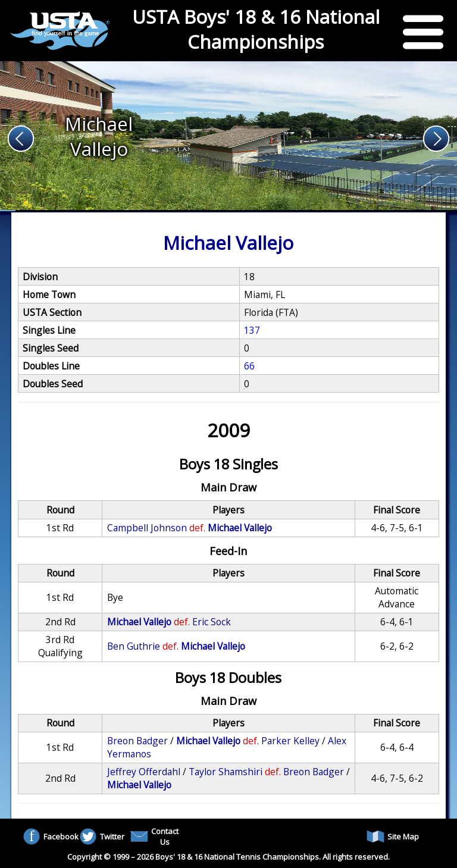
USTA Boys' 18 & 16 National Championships (256, 29)
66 (249, 366)
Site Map (393, 836)
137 (252, 330)
